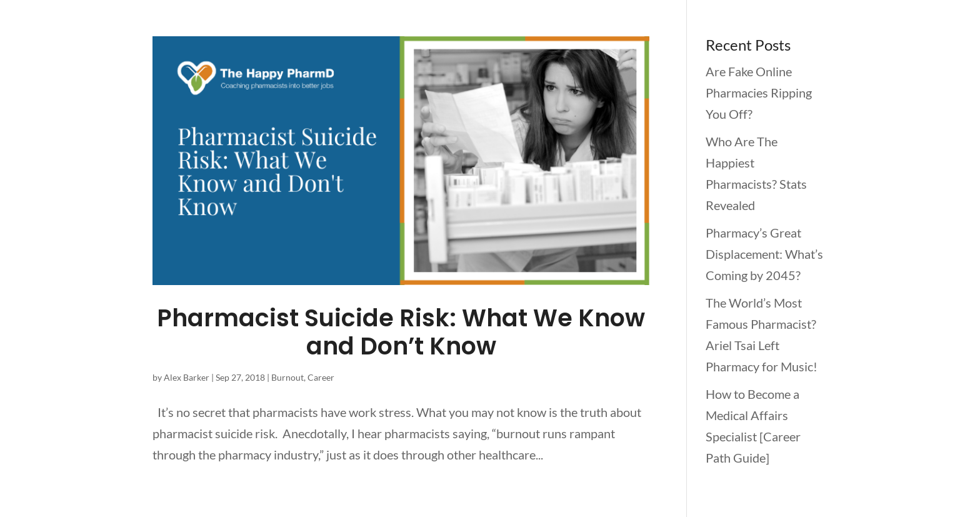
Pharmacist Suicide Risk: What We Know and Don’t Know (401, 332)
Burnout (287, 377)
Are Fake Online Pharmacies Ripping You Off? (759, 93)
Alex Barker (187, 377)
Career (321, 377)
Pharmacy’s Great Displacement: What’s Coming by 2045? (764, 254)
